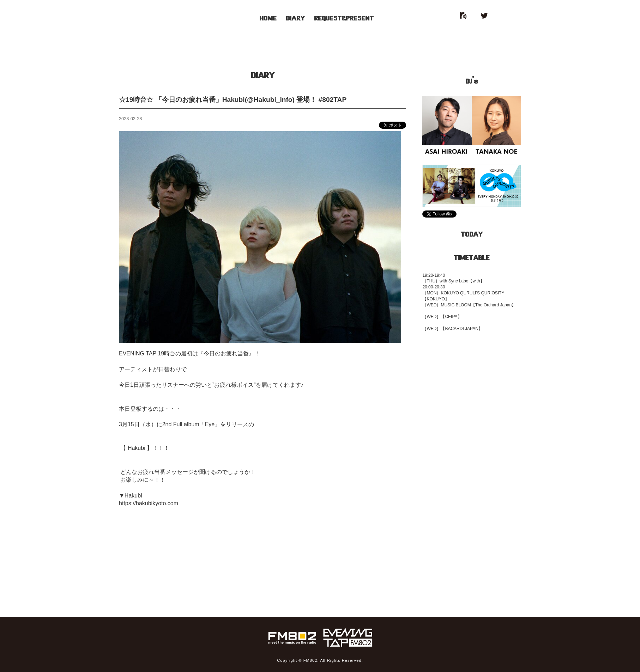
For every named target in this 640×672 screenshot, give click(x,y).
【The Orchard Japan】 (493, 305)
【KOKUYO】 (436, 299)
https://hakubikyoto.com (149, 503)
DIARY (295, 17)
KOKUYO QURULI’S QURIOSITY (472, 293)
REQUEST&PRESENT (344, 17)
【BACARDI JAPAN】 (461, 329)
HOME (268, 17)
